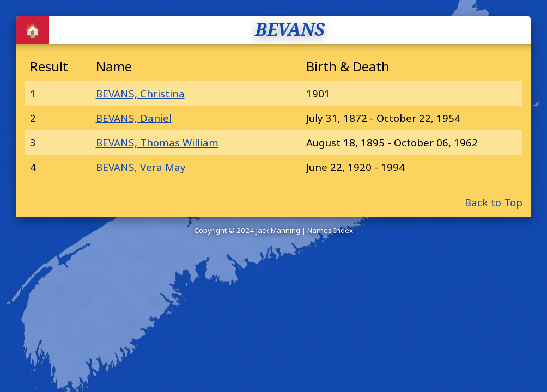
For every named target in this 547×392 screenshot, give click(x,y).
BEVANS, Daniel (134, 118)
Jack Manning (278, 230)
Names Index (330, 230)
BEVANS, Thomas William (157, 142)
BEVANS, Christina (140, 93)
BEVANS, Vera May (141, 167)
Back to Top (494, 202)
